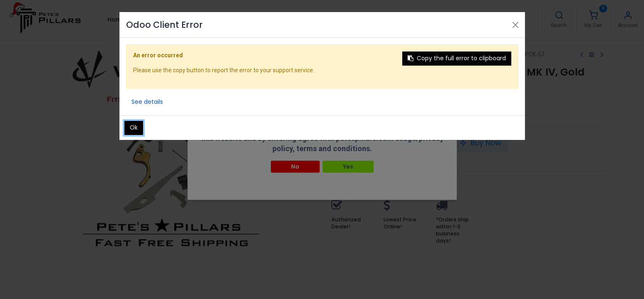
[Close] (515, 25)
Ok (134, 127)
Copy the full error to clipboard (457, 58)
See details (147, 102)
